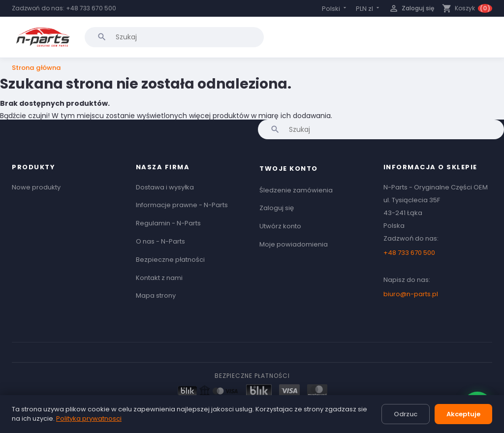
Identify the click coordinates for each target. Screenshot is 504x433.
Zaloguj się (277, 208)
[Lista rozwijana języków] (335, 9)
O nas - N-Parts (160, 241)
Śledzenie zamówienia (296, 190)
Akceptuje (463, 414)
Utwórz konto (280, 226)
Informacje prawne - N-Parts (182, 205)
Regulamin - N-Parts (168, 223)
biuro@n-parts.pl (411, 294)
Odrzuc (406, 414)
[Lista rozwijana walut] (368, 9)
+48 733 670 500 (91, 8)
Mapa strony (156, 295)
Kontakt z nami (159, 278)
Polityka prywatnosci (89, 418)
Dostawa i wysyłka (165, 187)
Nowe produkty (36, 187)
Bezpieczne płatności (170, 260)
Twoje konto (289, 169)
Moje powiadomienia (294, 244)
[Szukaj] (174, 37)
